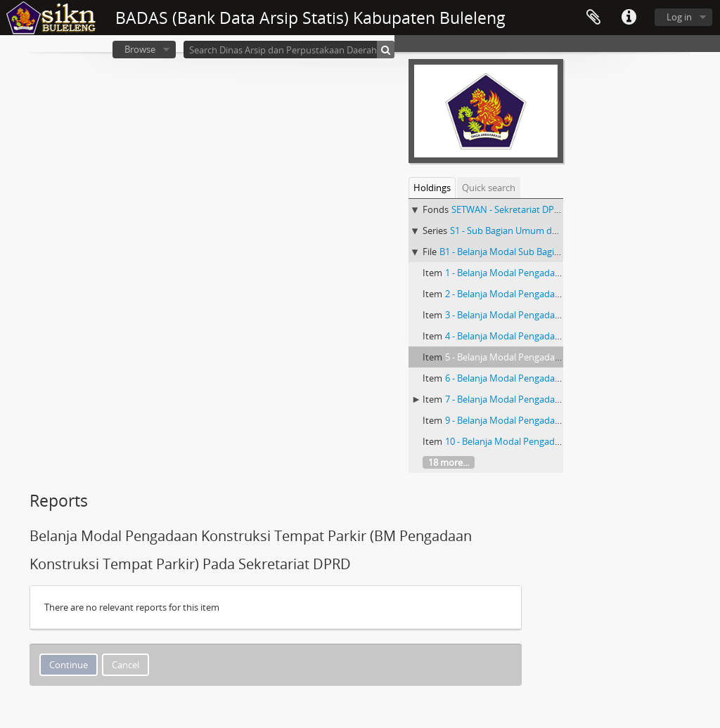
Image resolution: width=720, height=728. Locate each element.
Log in (679, 17)
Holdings (432, 188)
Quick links (629, 18)
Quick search (489, 188)
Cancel (126, 665)
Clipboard (593, 18)
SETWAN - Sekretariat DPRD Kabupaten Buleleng (552, 209)
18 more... (449, 462)
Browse (140, 49)
